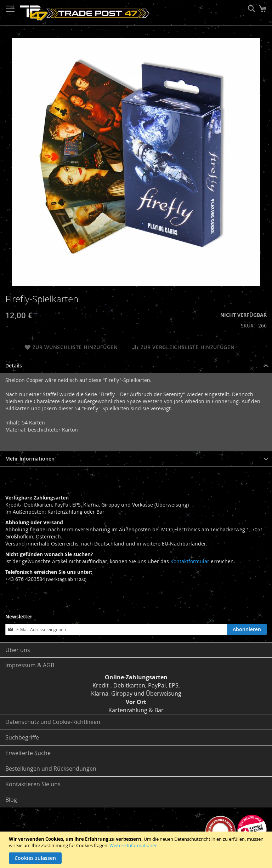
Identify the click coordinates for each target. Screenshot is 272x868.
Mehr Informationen (30, 459)
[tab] (136, 366)
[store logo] (85, 13)
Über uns (18, 650)
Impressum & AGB (30, 665)
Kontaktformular (190, 561)
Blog (11, 800)
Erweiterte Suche (28, 753)
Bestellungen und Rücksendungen (51, 769)
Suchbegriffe (22, 737)
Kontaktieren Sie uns (33, 784)
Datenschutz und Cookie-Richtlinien (53, 722)
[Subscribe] (247, 629)
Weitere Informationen (134, 845)
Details (14, 366)
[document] (137, 850)
